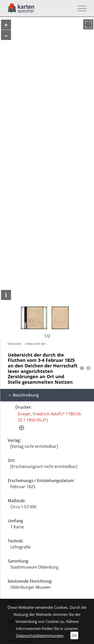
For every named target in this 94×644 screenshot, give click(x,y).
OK (74, 635)
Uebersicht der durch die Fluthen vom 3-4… (38, 344)
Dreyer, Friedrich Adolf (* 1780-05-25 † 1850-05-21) (50, 417)
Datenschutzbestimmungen (40, 635)
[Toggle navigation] (81, 8)
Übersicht (15, 344)
